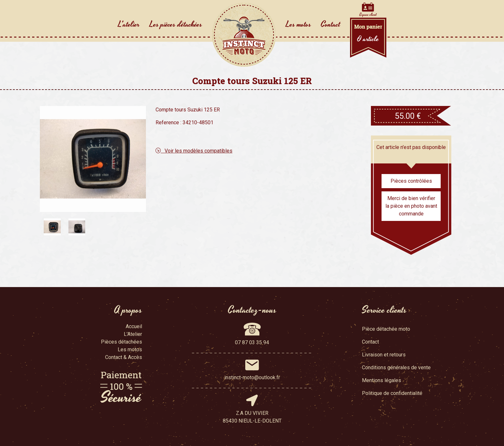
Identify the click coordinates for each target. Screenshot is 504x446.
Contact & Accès (124, 357)
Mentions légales (382, 380)
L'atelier (129, 24)
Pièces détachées (122, 342)
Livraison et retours (384, 355)
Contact (331, 24)
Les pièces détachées (176, 24)
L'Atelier (133, 334)
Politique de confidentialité (392, 393)
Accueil (134, 326)
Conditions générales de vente (396, 367)
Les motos (298, 24)
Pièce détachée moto (386, 329)
